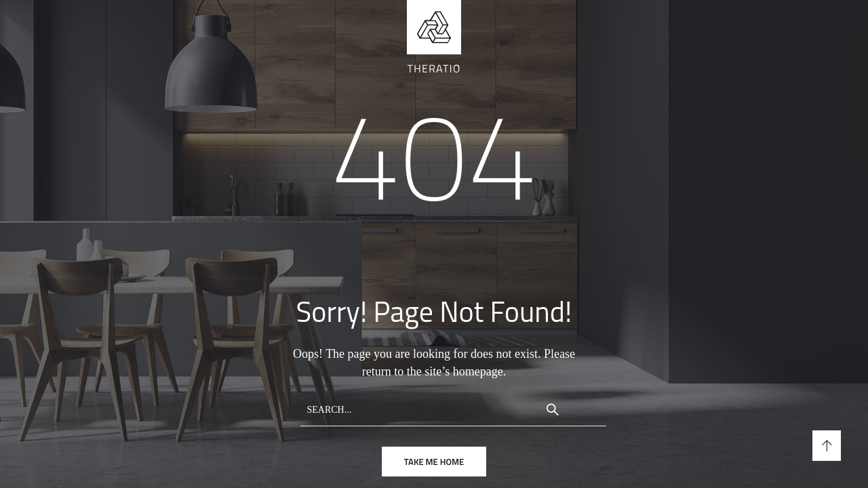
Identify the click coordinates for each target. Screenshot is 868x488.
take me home (434, 462)
